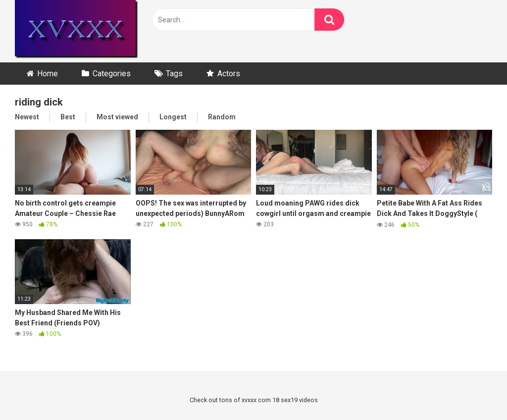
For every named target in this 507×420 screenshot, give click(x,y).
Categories (112, 74)
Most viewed (117, 117)
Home (48, 74)
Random (222, 117)
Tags (174, 74)
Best (68, 117)
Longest (173, 117)
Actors (229, 74)
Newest (27, 117)
